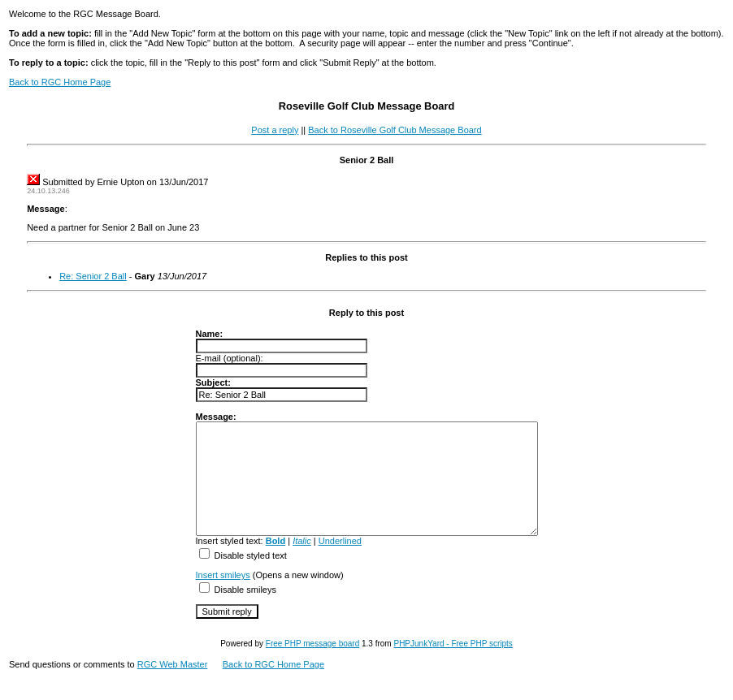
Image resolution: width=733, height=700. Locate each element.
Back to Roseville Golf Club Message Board (395, 130)
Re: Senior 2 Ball (93, 276)
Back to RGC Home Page (60, 82)
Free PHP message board (312, 665)
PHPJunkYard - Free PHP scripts (453, 665)
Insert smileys (203, 597)
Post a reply (275, 130)
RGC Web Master (173, 686)
